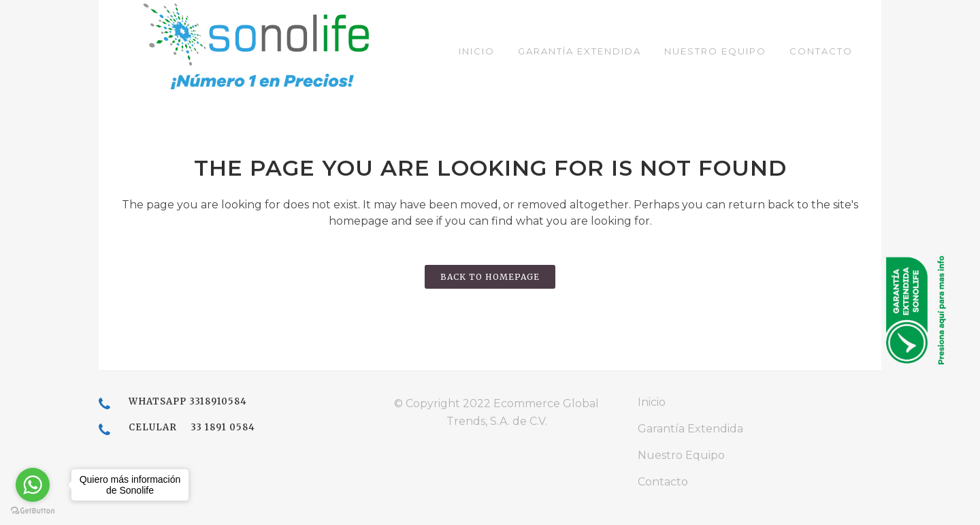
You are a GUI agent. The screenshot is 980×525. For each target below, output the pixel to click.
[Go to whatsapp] (33, 485)
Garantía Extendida (690, 429)
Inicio (652, 402)
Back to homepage (490, 277)
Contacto (663, 482)
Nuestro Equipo (681, 455)
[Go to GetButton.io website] (33, 511)
